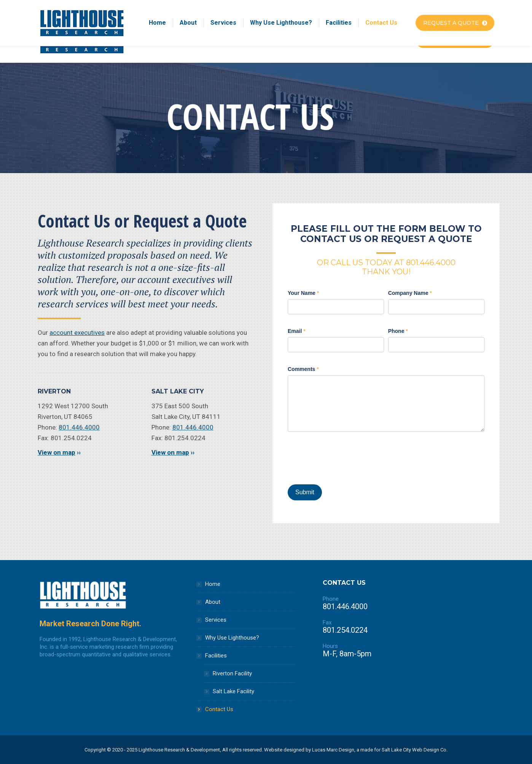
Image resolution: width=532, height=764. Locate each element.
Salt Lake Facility (233, 691)
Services (216, 620)
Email (297, 331)
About (213, 602)
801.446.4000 (79, 427)
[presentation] (346, 458)
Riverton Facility (232, 673)
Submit (305, 492)
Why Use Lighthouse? (232, 638)
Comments (303, 369)
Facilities (216, 656)
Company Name (410, 293)
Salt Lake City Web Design (410, 750)
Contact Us (219, 709)
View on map (57, 452)
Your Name (303, 293)
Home (213, 584)
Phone (398, 331)
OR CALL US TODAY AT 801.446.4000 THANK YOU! (386, 267)
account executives (77, 333)
